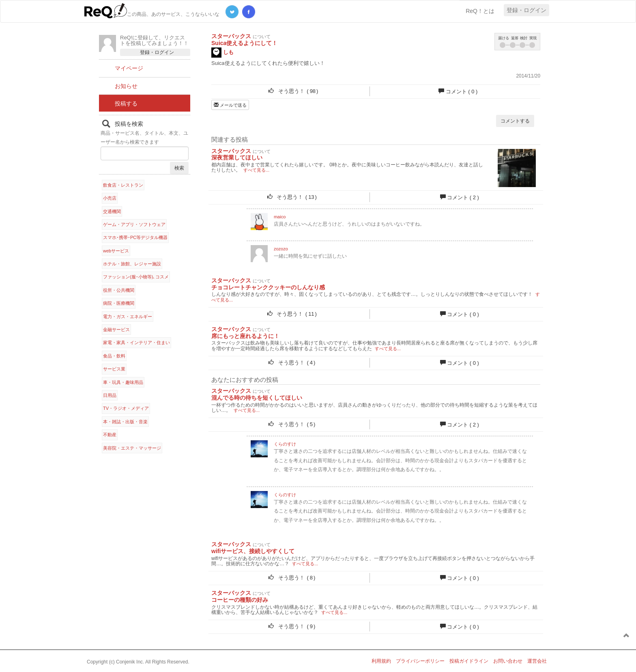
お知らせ (126, 86)
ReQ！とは (480, 11)
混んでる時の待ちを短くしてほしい (257, 398)
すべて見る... (256, 170)
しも (222, 53)
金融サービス (116, 330)
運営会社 (537, 661)
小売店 (110, 198)
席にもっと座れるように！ (245, 336)
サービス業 (114, 369)
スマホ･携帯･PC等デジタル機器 (135, 237)
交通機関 (112, 211)
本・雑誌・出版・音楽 (125, 422)
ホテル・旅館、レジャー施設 (132, 264)
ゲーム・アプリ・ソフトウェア (134, 224)
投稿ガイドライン (469, 661)
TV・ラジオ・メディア (126, 408)
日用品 (110, 395)
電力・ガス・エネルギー (128, 317)
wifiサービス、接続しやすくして (253, 551)
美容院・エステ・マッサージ (132, 448)
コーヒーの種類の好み (240, 600)
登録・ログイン (526, 10)
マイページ (129, 68)
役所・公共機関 (119, 290)
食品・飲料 (114, 356)
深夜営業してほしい (237, 157)
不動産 (110, 435)
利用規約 (381, 661)
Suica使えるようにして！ (244, 43)
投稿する (126, 103)
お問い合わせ (508, 661)
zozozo (281, 249)
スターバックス (231, 36)
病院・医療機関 (119, 303)
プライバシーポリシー (420, 661)
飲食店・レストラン (123, 185)
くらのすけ (285, 444)
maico (280, 217)
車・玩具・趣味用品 (123, 382)
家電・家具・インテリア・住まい (136, 342)
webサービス (116, 251)
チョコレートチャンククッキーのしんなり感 (268, 287)
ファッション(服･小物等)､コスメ (136, 277)
